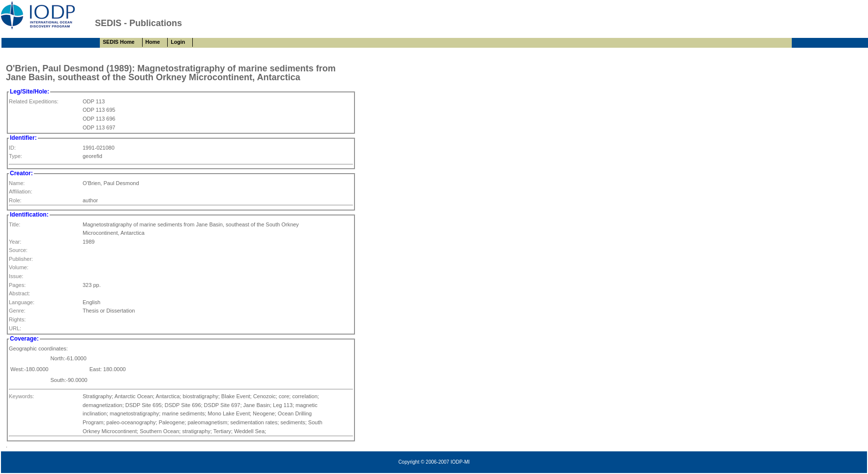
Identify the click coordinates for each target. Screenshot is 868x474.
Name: (17, 183)
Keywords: (21, 396)
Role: (15, 200)
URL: (15, 328)
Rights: (17, 319)
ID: (12, 148)
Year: (15, 242)
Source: (18, 250)
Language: (22, 302)
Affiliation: (21, 191)
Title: (15, 224)
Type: (15, 156)
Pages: (17, 285)
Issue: (16, 276)
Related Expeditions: (34, 101)
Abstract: (19, 293)
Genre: (17, 311)
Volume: (19, 267)
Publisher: (21, 259)
